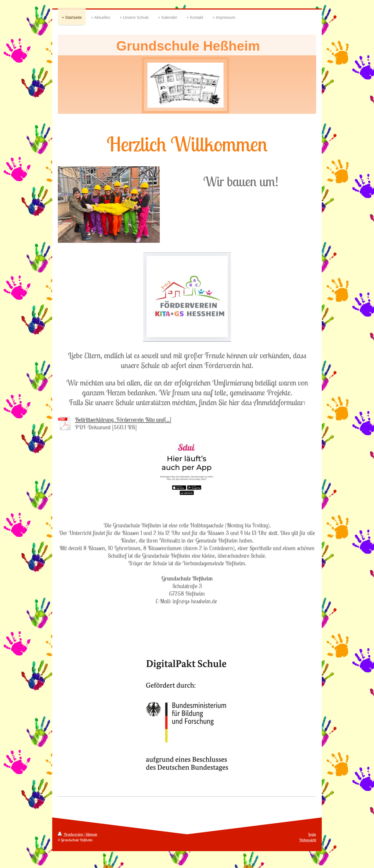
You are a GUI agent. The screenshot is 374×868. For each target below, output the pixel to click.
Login (312, 834)
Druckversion (71, 834)
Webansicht (308, 840)
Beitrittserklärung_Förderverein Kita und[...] (123, 420)
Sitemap (91, 834)
